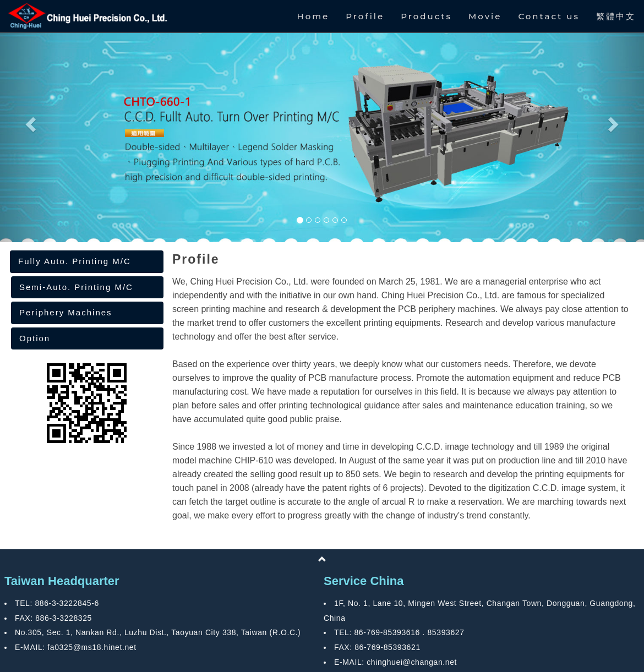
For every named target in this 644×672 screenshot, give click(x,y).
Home (313, 16)
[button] (29, 121)
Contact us (549, 16)
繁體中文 (616, 16)
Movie (485, 16)
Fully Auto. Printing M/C (75, 261)
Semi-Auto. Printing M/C (76, 287)
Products (426, 16)
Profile (365, 16)
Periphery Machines (66, 312)
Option (35, 338)
